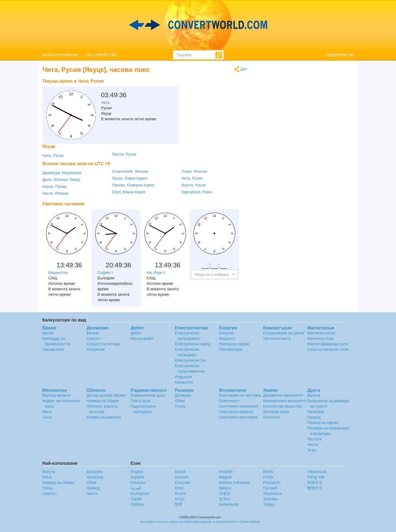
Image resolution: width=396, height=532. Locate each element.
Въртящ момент (57, 395)
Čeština (137, 504)
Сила (47, 417)
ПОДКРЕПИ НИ (340, 55)
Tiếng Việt (316, 477)
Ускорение (96, 349)
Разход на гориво (234, 344)
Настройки (147, 522)
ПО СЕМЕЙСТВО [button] (101, 55)
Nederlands (229, 504)
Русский (270, 488)
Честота (314, 439)
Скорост (94, 338)
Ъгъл (312, 450)
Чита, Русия (53, 156)
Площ (180, 406)
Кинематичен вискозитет (285, 401)
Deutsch (182, 477)
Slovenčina (272, 493)
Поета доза (141, 401)
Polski (268, 477)
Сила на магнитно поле (328, 349)
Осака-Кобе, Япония (130, 171)
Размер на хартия (323, 423)
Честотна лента (277, 338)
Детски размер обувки (106, 395)
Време (48, 333)
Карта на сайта (181, 522)
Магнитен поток (321, 333)
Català (136, 499)
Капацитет (184, 382)
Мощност (227, 338)
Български (140, 493)
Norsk (268, 472)
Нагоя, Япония (55, 193)
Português (272, 483)
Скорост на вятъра (103, 344)
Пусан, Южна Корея (130, 178)
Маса (47, 412)
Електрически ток (190, 360)
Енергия (226, 333)
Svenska (270, 499)
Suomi (180, 493)
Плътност (271, 417)
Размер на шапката (104, 417)
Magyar (225, 477)
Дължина (183, 395)
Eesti (179, 488)
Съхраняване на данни (283, 333)
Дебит (136, 333)
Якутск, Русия (124, 154)
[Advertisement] (213, 90)
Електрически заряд (193, 344)
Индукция (183, 377)
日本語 (225, 493)
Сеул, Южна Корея (129, 192)
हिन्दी (178, 504)
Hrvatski (226, 472)
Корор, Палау (54, 186)
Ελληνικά (182, 483)
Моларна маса (276, 412)
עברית (180, 499)
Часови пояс (53, 349)
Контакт (163, 522)
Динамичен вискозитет (283, 395)
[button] (214, 274)
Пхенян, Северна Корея (133, 185)
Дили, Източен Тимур (61, 180)
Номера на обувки (103, 401)
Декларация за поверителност (216, 522)
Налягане (316, 412)
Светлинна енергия (236, 412)
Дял (241, 69)
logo (198, 25)
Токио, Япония (194, 171)
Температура (231, 349)
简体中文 (315, 483)
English (137, 472)
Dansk (180, 472)
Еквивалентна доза (148, 395)
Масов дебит (142, 338)
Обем (180, 401)
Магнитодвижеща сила (328, 344)
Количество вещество (282, 406)
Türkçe (269, 504)
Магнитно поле (320, 338)
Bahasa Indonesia (234, 483)
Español (138, 477)
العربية (136, 488)
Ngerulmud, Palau (197, 192)
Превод (314, 417)
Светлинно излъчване (239, 417)
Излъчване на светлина (240, 395)
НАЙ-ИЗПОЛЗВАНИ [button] (60, 55)
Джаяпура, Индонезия (62, 173)
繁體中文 (315, 488)
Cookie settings (250, 522)
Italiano (225, 488)
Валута (314, 395)
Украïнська (317, 472)
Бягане (93, 333)
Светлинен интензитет (239, 406)
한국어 (225, 499)
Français (138, 483)
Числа (313, 445)
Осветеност (229, 401)
